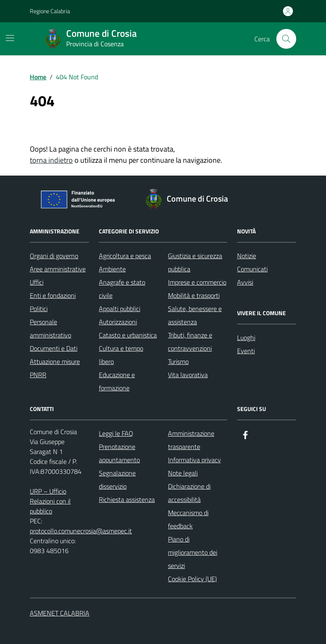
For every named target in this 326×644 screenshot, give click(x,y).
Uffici (37, 282)
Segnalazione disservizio (117, 480)
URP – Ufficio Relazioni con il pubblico (50, 501)
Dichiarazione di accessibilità (189, 493)
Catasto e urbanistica (128, 335)
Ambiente (112, 269)
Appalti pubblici (120, 309)
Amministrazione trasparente (191, 440)
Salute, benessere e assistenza (195, 315)
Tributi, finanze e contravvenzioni (190, 342)
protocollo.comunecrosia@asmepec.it (81, 531)
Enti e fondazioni (53, 295)
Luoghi (246, 337)
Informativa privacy (194, 460)
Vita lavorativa (188, 375)
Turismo (178, 361)
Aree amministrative (58, 269)
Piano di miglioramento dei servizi (193, 552)
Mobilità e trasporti (194, 295)
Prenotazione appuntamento (119, 453)
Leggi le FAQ (116, 433)
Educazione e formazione (117, 381)
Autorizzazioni (118, 322)
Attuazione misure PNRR (55, 368)
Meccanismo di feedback (188, 519)
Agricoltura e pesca (125, 256)
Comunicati (252, 269)
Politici (39, 309)
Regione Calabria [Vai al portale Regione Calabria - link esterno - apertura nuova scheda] (50, 11)
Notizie (247, 256)
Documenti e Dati (54, 348)
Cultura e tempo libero (121, 355)
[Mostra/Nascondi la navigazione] (10, 38)
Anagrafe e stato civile (122, 289)
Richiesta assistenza (127, 499)
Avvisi (245, 282)
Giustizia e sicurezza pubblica (195, 262)
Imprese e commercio (197, 282)
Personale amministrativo (50, 328)
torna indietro (51, 160)
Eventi (246, 351)
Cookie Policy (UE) (192, 579)
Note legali (183, 473)
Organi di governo (54, 256)
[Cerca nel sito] (286, 39)
